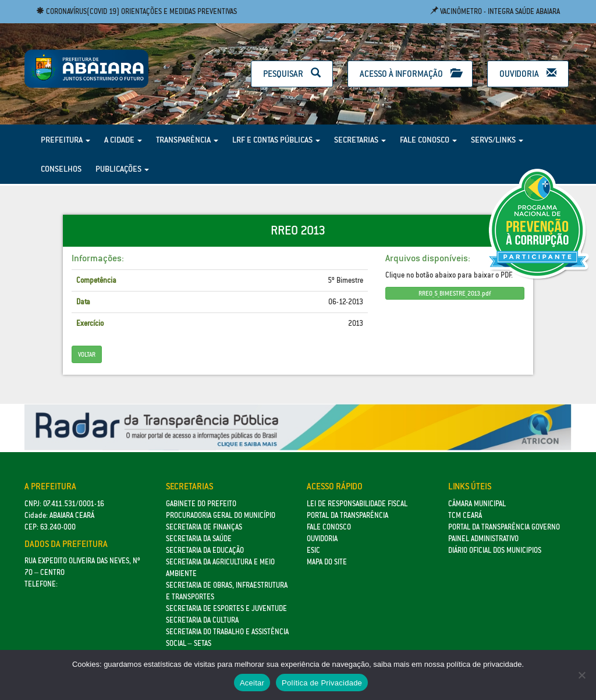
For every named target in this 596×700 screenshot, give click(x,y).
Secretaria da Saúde (199, 539)
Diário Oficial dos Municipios (495, 550)
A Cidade (123, 140)
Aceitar (252, 683)
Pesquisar (292, 74)
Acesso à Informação (410, 74)
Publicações (122, 169)
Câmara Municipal (477, 504)
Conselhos (61, 169)
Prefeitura (65, 140)
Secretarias (360, 140)
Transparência (187, 140)
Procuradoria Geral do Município (221, 515)
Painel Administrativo (483, 539)
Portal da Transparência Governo (504, 527)
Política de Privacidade (322, 683)
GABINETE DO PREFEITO (201, 504)
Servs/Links (497, 140)
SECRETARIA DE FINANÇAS (204, 527)
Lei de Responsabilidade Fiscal (357, 504)
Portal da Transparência (347, 515)
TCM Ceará (465, 515)
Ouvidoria (528, 74)
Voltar (87, 354)
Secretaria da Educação (205, 550)
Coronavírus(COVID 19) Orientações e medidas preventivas (136, 11)
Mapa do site (327, 562)
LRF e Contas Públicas (276, 140)
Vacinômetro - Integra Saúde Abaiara (495, 11)
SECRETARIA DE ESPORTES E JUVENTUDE (226, 608)
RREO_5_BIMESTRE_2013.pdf (455, 293)
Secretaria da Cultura (202, 620)
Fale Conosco (428, 140)
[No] (581, 675)
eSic (313, 550)
